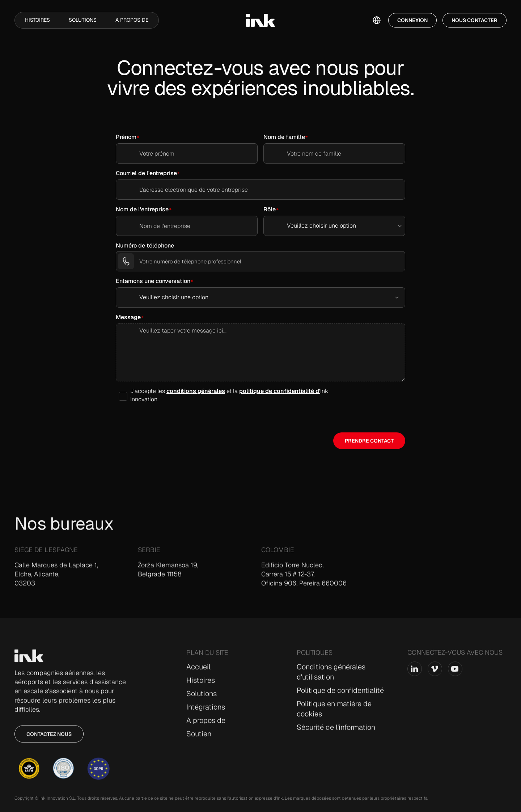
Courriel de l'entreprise (146, 173)
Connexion (412, 20)
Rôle (270, 209)
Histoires (37, 20)
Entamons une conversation (153, 281)
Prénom (126, 137)
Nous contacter (475, 20)
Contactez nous (49, 739)
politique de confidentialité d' (280, 391)
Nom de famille (284, 137)
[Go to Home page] (29, 660)
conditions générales (196, 391)
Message (128, 317)
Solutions (83, 20)
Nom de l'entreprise (142, 209)
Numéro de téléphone (145, 246)
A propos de (132, 20)
